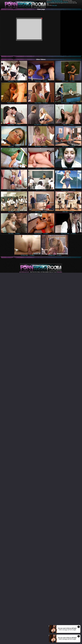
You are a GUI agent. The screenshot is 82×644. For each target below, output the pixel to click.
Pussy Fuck (55, 5)
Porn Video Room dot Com (57, 1)
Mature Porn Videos (59, 2)
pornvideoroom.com (24, 272)
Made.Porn (66, 2)
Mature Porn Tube (50, 2)
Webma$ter (59, 272)
